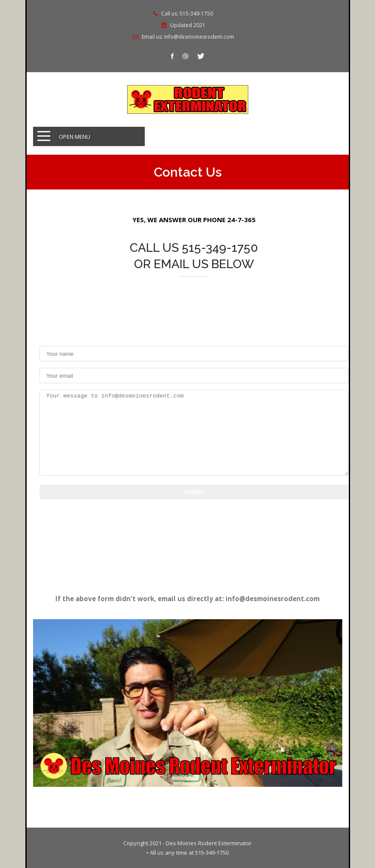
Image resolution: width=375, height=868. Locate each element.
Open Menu (75, 137)
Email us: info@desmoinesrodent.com (188, 37)
